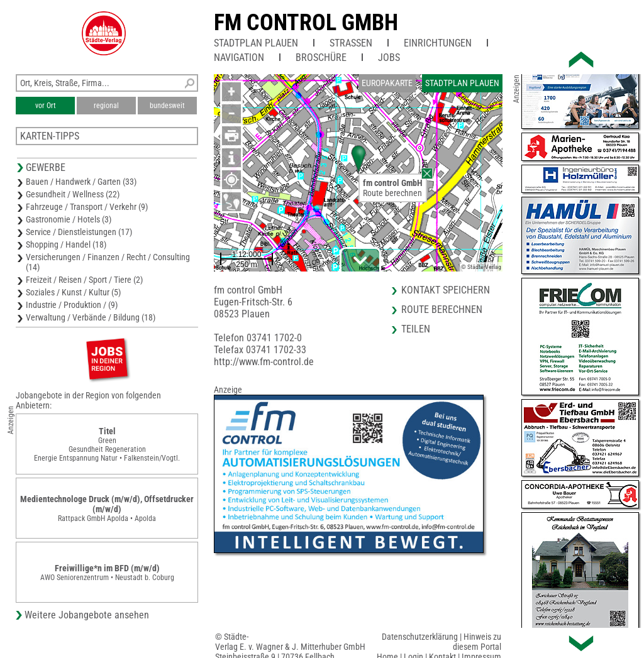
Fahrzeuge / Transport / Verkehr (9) (87, 207)
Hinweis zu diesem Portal (477, 642)
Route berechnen (392, 193)
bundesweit (167, 106)
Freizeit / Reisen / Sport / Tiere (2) (84, 280)
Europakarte (387, 83)
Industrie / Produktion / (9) (72, 305)
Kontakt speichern (446, 290)
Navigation (239, 58)
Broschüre (321, 58)
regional (106, 106)
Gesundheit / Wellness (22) (73, 194)
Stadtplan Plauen (256, 43)
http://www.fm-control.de (264, 362)
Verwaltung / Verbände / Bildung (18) (91, 317)
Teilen (416, 329)
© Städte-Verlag (481, 267)
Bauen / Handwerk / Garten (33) (81, 182)
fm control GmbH (306, 23)
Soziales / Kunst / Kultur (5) (73, 292)
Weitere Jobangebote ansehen (87, 615)
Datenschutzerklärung (420, 637)
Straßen (351, 43)
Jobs (389, 58)
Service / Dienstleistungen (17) (79, 232)
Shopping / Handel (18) (66, 244)
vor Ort (46, 106)
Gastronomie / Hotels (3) (69, 219)
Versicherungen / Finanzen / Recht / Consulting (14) (108, 262)
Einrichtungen (438, 43)
